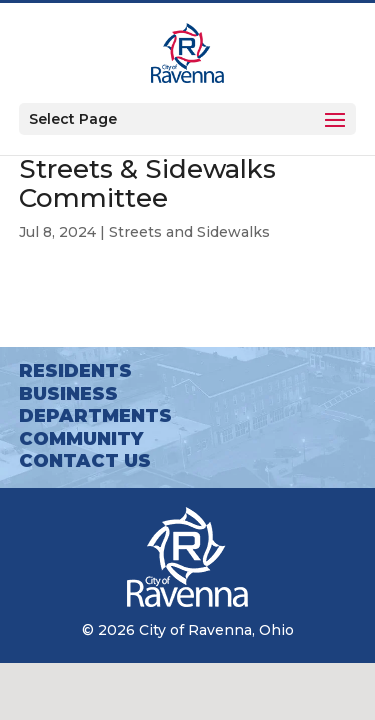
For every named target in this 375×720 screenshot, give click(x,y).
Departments (95, 416)
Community (81, 439)
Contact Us (85, 461)
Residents (75, 371)
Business (68, 394)
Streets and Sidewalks (189, 232)
